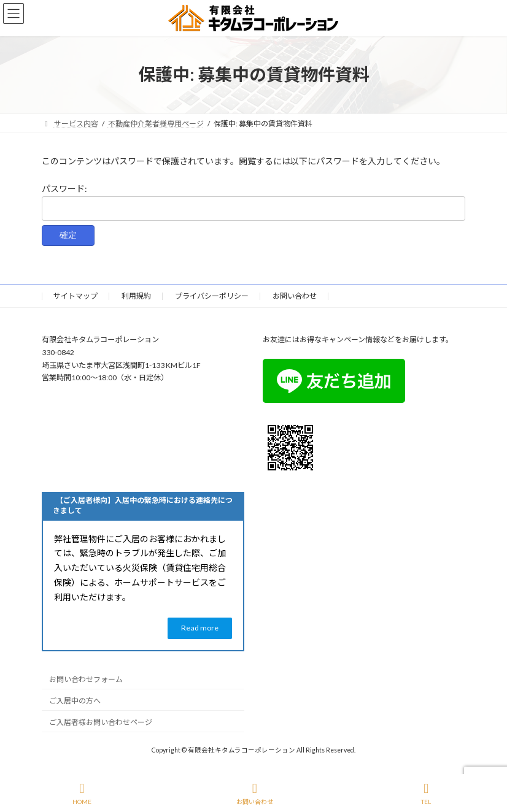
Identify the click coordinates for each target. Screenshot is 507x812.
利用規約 (136, 296)
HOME (82, 794)
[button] (200, 628)
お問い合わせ (295, 296)
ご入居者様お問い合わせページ (101, 722)
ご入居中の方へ (75, 701)
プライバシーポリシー (212, 296)
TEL (427, 794)
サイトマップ (75, 296)
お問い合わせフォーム (86, 679)
